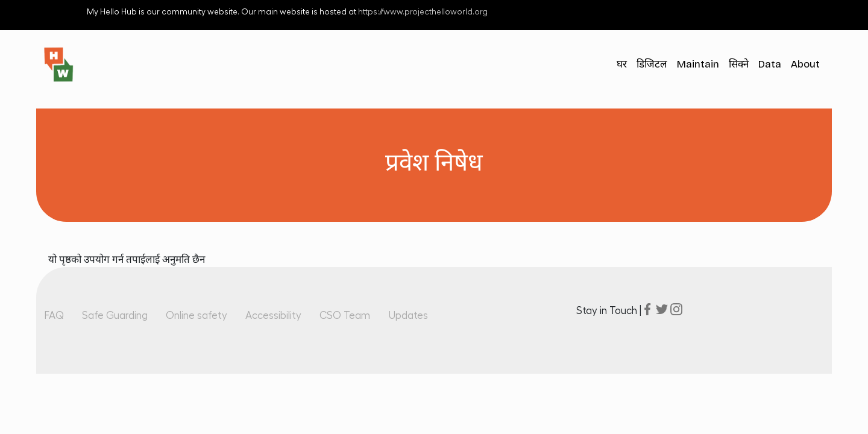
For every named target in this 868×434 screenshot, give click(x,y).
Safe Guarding (115, 316)
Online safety (197, 316)
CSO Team (345, 316)
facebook (647, 309)
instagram (676, 309)
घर (622, 64)
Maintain (698, 64)
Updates (408, 316)
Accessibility (273, 316)
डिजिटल (652, 64)
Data (770, 64)
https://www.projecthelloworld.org (423, 12)
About (805, 64)
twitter (662, 309)
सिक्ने (739, 64)
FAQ (54, 316)
